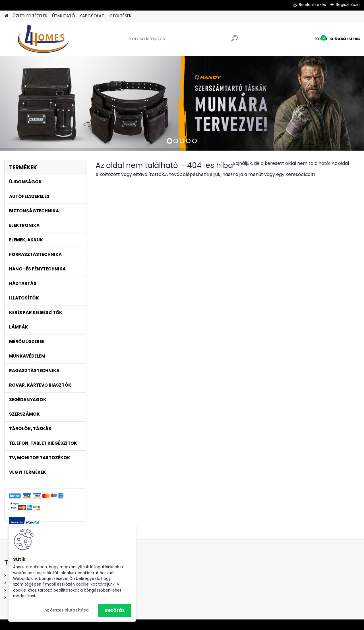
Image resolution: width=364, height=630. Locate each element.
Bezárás (115, 610)
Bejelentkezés (312, 5)
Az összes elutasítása (67, 610)
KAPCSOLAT (92, 16)
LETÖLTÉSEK (120, 16)
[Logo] (43, 39)
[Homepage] (6, 16)
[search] (234, 41)
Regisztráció (348, 5)
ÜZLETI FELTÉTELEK (30, 16)
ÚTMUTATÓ (64, 16)
